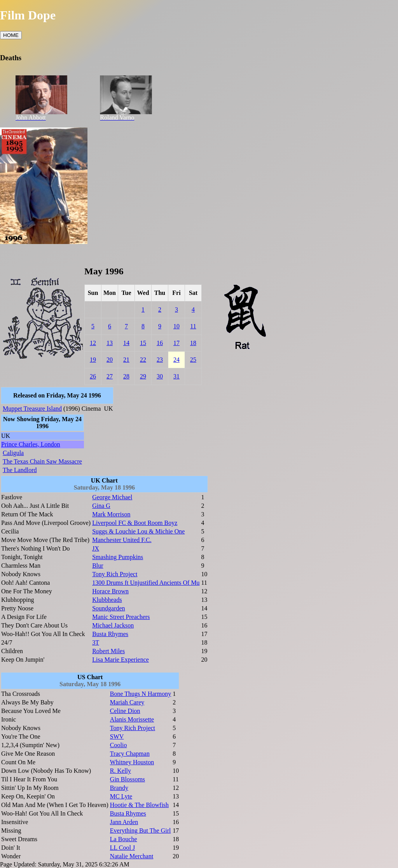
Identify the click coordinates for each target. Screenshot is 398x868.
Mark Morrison (111, 514)
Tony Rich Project (115, 574)
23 (160, 360)
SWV (117, 736)
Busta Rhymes (110, 634)
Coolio (119, 745)
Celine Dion (125, 711)
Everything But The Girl (141, 831)
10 (176, 326)
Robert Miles (108, 651)
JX (96, 548)
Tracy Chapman (130, 754)
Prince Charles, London (31, 444)
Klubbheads (107, 600)
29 (143, 376)
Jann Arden (124, 822)
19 (93, 360)
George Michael (112, 497)
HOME (11, 35)
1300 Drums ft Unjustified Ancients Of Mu (146, 583)
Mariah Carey (127, 702)
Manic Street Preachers (121, 617)
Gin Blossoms (127, 779)
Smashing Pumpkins (118, 557)
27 (110, 376)
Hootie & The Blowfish (139, 805)
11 (193, 326)
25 (193, 360)
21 (126, 360)
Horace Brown (110, 591)
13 (110, 343)
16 (160, 343)
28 (126, 376)
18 (193, 343)
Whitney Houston (132, 762)
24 (176, 360)
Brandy (119, 788)
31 (176, 376)
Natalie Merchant (132, 856)
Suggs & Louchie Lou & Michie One (138, 531)
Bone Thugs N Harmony (141, 694)
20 (110, 360)
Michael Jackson (113, 625)
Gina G (101, 506)
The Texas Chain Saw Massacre (42, 461)
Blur (98, 566)
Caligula (13, 453)
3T (96, 642)
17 (176, 343)
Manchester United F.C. (122, 540)
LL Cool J (122, 848)
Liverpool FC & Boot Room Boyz (135, 523)
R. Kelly (120, 771)
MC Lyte (121, 796)
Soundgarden (108, 608)
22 (143, 360)
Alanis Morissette (132, 719)
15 (143, 343)
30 (160, 376)
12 (93, 343)
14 (126, 343)
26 (93, 376)
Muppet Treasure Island (32, 409)
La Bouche (124, 839)
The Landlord (20, 470)
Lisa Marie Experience (120, 660)
